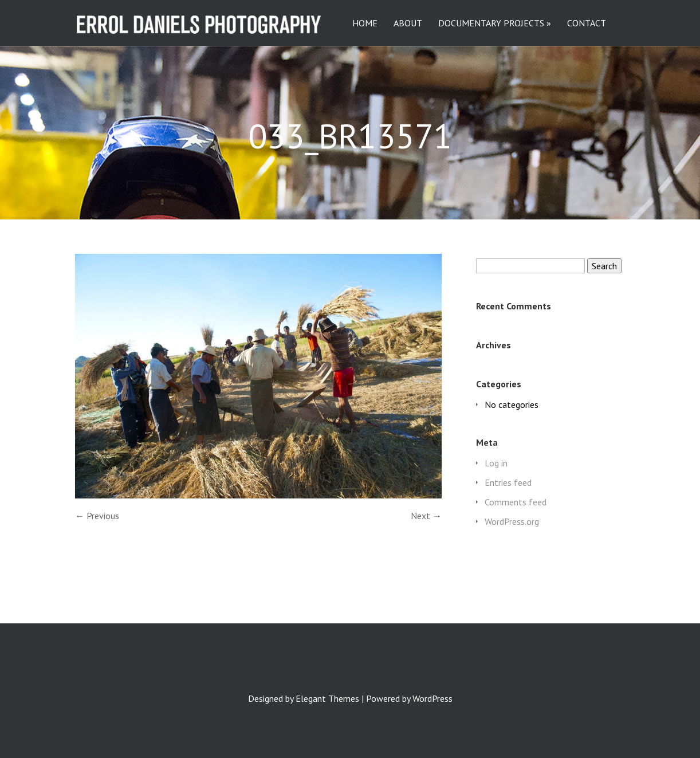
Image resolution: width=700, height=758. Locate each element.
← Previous (97, 516)
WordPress (432, 698)
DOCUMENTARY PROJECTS (491, 23)
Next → (426, 516)
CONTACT (587, 23)
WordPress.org (512, 521)
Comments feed (516, 502)
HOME (365, 23)
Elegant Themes (327, 698)
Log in (496, 463)
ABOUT (408, 23)
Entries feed (508, 482)
